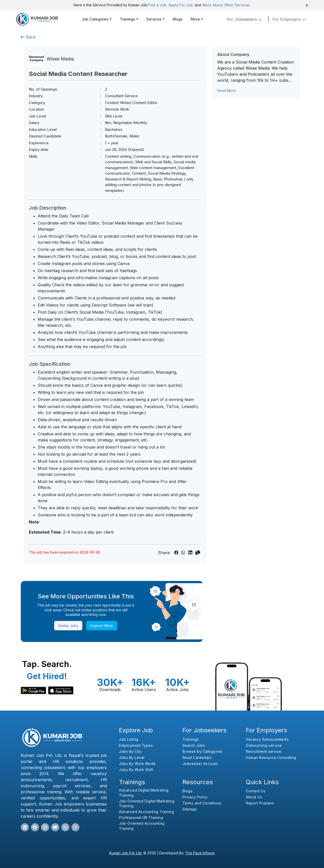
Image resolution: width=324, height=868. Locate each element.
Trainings (127, 19)
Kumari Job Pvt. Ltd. (126, 853)
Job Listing (129, 739)
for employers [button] (290, 19)
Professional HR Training (141, 817)
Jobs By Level (132, 758)
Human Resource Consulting (271, 758)
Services (154, 19)
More (195, 19)
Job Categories (95, 19)
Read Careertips (197, 758)
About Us (254, 797)
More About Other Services (226, 5)
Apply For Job (181, 5)
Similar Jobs (68, 626)
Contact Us (256, 791)
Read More (227, 90)
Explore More (102, 626)
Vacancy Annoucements (267, 739)
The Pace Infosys (200, 853)
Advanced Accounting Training (146, 812)
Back (28, 37)
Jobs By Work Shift (136, 770)
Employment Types (136, 745)
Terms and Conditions (202, 803)
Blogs (178, 19)
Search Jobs (194, 745)
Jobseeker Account (200, 764)
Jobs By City (130, 751)
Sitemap (190, 809)
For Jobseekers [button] (245, 19)
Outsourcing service (264, 745)
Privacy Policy (195, 797)
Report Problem (260, 803)
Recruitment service (264, 751)
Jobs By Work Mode (137, 764)
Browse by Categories (202, 751)
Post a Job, (157, 5)
